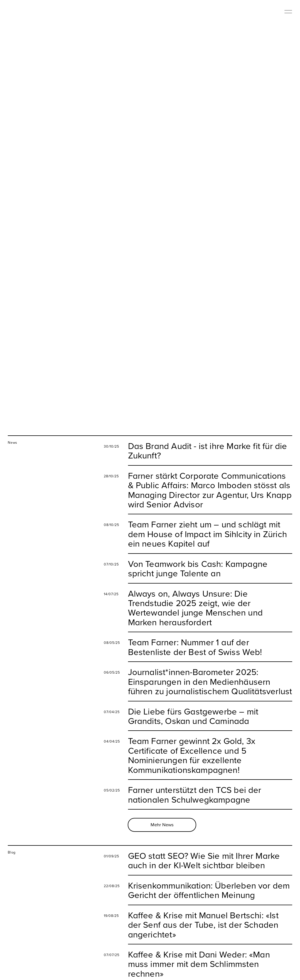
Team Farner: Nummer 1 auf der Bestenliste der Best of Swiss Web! (195, 633)
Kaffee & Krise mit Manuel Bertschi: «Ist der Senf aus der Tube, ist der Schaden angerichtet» (203, 911)
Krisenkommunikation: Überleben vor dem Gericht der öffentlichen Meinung (209, 877)
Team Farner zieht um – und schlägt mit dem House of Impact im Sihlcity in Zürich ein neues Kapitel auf (207, 520)
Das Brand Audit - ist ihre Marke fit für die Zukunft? (208, 437)
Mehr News (162, 811)
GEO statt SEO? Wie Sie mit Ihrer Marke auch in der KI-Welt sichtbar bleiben (204, 847)
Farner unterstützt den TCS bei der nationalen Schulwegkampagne (195, 781)
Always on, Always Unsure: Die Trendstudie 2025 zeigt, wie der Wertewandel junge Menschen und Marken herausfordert (195, 594)
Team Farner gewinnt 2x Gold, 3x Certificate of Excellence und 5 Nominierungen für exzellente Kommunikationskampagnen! (192, 742)
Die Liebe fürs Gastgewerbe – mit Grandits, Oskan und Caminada (193, 702)
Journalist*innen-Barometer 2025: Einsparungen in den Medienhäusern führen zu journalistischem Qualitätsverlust (210, 668)
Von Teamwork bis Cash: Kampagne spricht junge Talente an (198, 555)
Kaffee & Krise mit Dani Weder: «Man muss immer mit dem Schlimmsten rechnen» (199, 950)
